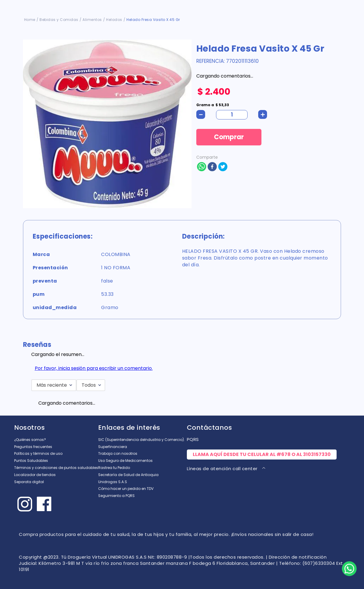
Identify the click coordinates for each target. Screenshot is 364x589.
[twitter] (223, 167)
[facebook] (212, 167)
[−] (201, 114)
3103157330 (317, 454)
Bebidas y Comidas (59, 20)
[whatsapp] (202, 167)
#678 (284, 454)
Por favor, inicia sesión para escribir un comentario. (94, 368)
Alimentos (92, 20)
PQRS (193, 439)
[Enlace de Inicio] (30, 20)
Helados (114, 20)
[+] (263, 114)
